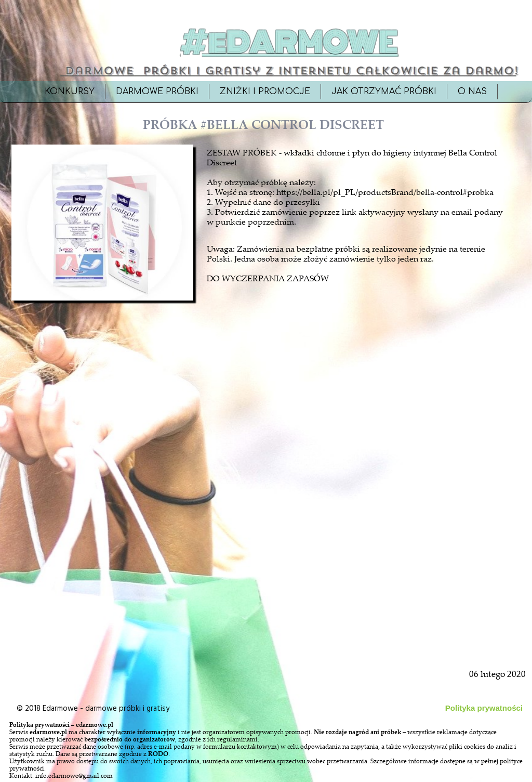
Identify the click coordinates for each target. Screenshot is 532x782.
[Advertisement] (103, 542)
